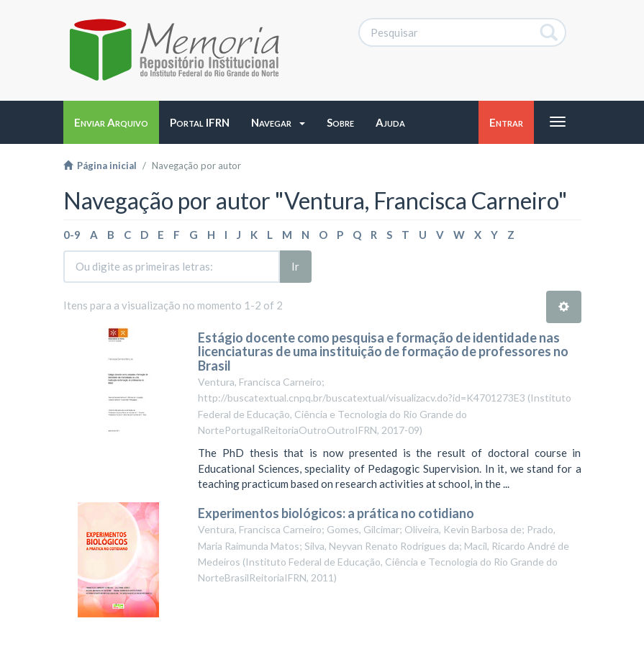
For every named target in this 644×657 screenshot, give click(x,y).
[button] (278, 122)
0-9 (72, 235)
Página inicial (100, 166)
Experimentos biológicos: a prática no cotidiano (337, 513)
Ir (295, 266)
